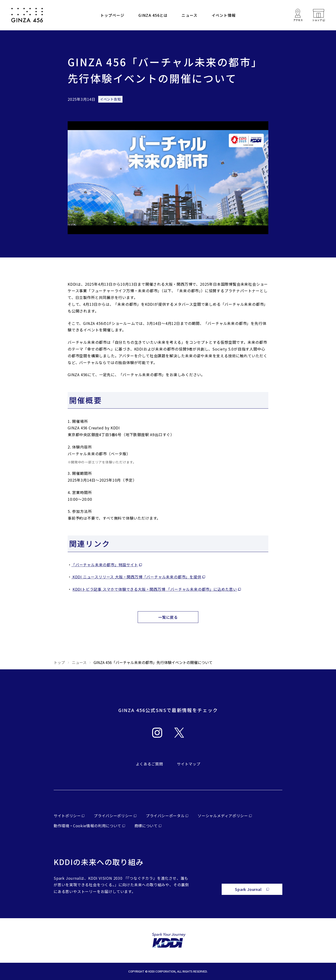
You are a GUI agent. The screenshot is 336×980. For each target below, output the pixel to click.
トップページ (112, 15)
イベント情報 (224, 15)
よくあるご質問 (149, 764)
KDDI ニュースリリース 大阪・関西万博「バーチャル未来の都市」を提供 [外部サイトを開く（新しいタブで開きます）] (136, 577)
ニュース (189, 15)
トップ (59, 662)
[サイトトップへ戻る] (27, 15)
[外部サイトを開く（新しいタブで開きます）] (318, 15)
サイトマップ (189, 764)
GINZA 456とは (153, 15)
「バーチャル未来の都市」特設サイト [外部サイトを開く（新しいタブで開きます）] (105, 565)
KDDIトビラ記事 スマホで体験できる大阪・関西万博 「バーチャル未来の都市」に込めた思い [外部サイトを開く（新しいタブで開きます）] (155, 589)
